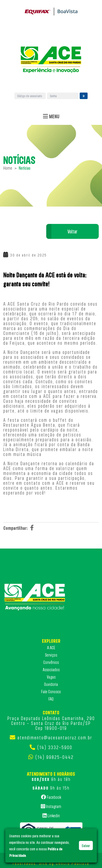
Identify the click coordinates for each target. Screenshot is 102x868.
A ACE (51, 648)
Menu (51, 116)
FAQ (51, 699)
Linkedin (51, 815)
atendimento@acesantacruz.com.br (55, 737)
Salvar (86, 845)
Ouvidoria (51, 684)
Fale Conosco (51, 692)
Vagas (51, 677)
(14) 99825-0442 (55, 757)
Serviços (51, 655)
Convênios (51, 662)
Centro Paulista (72, 863)
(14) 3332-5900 (55, 747)
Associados (51, 670)
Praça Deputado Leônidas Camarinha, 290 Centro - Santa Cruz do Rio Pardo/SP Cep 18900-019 (51, 723)
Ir (84, 96)
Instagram (51, 806)
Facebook (51, 797)
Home (8, 168)
